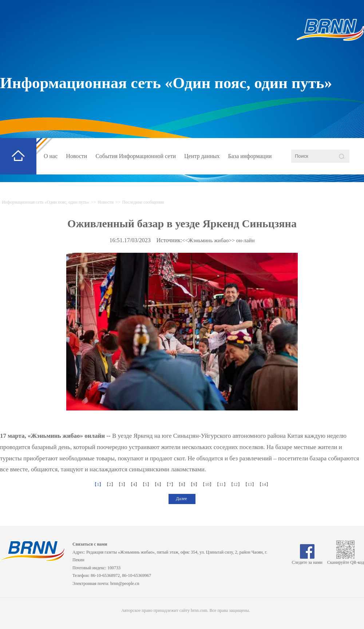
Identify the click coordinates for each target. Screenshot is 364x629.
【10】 (208, 484)
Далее (182, 499)
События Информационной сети (136, 156)
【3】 (122, 484)
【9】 (195, 484)
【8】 (183, 484)
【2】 (110, 484)
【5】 (147, 484)
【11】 (222, 484)
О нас (51, 156)
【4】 (134, 484)
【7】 (171, 484)
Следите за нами (307, 560)
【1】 (98, 484)
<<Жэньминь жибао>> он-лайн (218, 240)
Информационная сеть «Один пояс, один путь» (166, 83)
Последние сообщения (143, 202)
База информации (250, 156)
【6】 (159, 484)
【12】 (236, 484)
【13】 (250, 484)
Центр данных (202, 156)
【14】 (264, 484)
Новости (76, 156)
